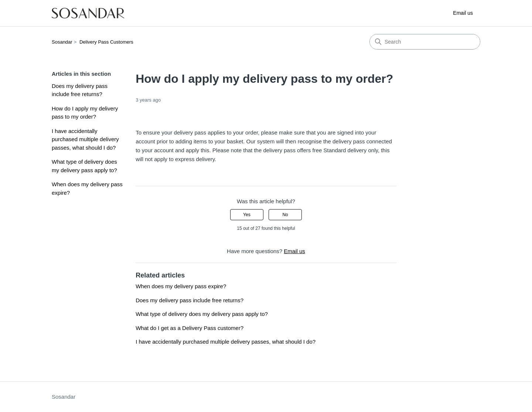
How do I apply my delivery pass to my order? (85, 113)
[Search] (425, 42)
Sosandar (62, 42)
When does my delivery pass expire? (87, 188)
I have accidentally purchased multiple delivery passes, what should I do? (85, 139)
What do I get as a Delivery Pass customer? (190, 328)
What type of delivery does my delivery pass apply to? (84, 166)
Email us (463, 13)
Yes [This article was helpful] (247, 215)
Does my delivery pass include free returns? (80, 90)
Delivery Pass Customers (106, 42)
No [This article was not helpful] (285, 215)
